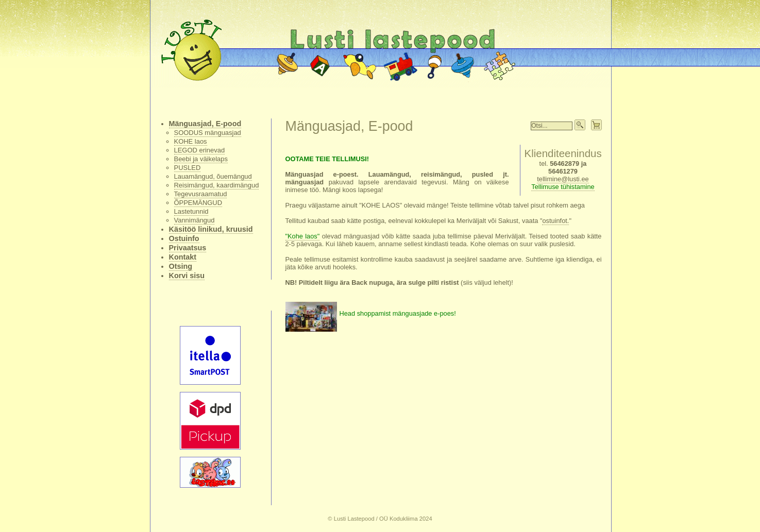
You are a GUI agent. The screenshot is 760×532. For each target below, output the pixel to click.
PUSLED (188, 168)
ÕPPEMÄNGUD (198, 203)
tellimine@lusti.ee (563, 179)
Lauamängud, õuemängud (213, 176)
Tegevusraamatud (201, 194)
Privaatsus (188, 248)
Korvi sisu (187, 276)
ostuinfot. (555, 221)
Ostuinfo (184, 238)
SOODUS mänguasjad (208, 133)
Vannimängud (195, 220)
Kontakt (183, 257)
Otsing (181, 266)
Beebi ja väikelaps (201, 159)
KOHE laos (191, 141)
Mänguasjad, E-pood (205, 124)
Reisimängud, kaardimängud (217, 185)
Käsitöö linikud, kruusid (211, 229)
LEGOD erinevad (200, 150)
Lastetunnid (191, 211)
